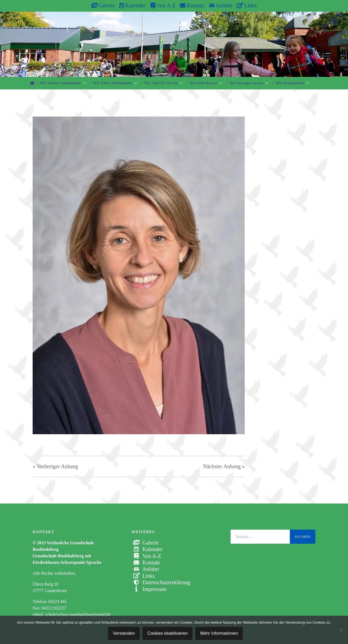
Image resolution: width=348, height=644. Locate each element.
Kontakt (192, 5)
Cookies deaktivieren (168, 633)
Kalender (132, 5)
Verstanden (124, 633)
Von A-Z (160, 5)
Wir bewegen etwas (246, 83)
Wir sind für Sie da (161, 83)
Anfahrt (221, 5)
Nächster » (224, 466)
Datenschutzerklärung (161, 582)
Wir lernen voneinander (60, 83)
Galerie (103, 5)
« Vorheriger (55, 466)
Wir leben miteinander (113, 83)
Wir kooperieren (290, 83)
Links (247, 5)
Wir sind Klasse (204, 83)
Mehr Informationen (219, 633)
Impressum (149, 589)
